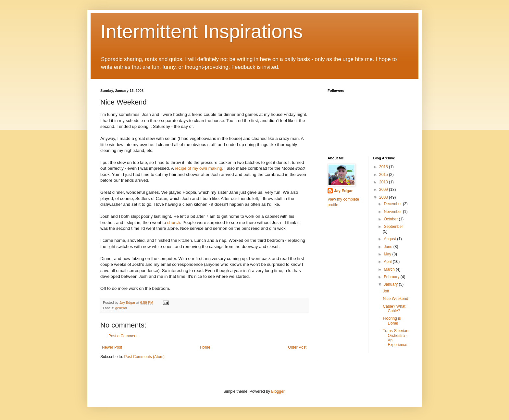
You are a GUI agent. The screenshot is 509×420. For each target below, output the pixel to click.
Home (205, 347)
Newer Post (112, 347)
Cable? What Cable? (394, 309)
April (388, 262)
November (393, 212)
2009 (384, 190)
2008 (384, 197)
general (121, 308)
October (391, 219)
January (391, 284)
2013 (384, 182)
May (388, 254)
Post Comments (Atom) (144, 357)
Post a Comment (123, 336)
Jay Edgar (343, 191)
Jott (386, 291)
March (390, 269)
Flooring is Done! (392, 321)
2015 (384, 175)
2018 (384, 167)
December (393, 204)
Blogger (278, 391)
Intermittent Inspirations (202, 31)
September (393, 227)
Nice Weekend (395, 299)
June (388, 247)
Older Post (297, 347)
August (390, 239)
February (392, 277)
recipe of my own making (198, 168)
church (174, 222)
